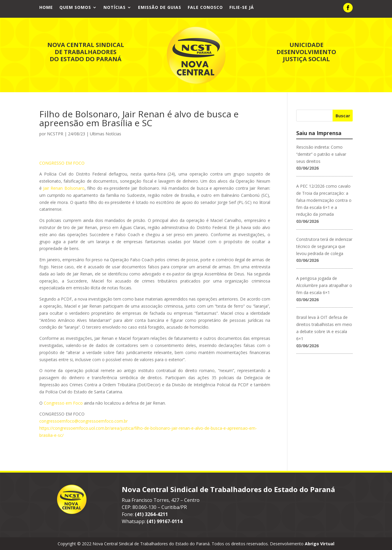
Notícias (115, 8)
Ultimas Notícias (106, 133)
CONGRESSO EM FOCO (62, 163)
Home (46, 8)
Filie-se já (242, 8)
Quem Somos (75, 8)
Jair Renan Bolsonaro (63, 188)
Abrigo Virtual (320, 543)
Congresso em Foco (63, 403)
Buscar (343, 115)
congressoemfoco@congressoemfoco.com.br (84, 421)
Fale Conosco (205, 8)
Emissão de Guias (160, 8)
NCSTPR (55, 133)
